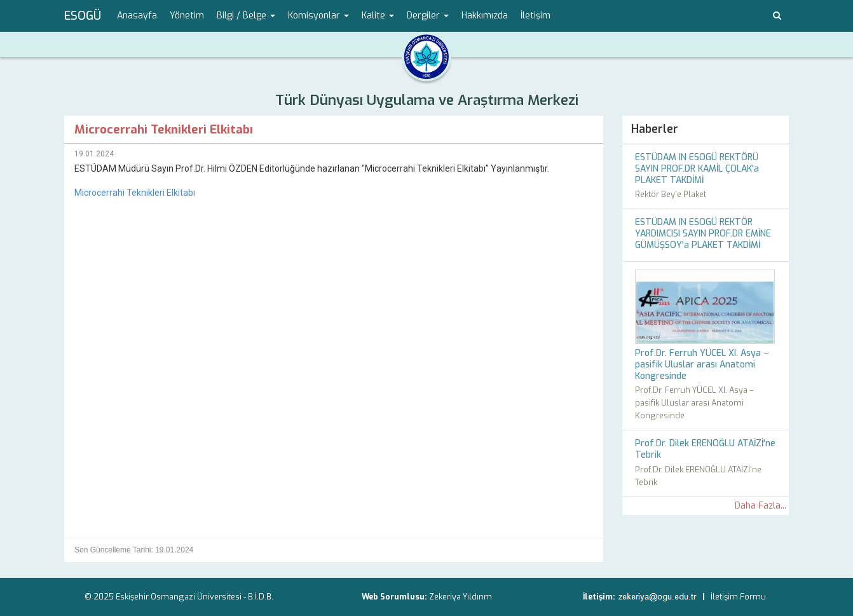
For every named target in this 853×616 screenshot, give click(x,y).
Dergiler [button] (428, 16)
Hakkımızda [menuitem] (485, 16)
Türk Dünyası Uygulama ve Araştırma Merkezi (427, 100)
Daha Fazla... (761, 506)
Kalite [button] (378, 16)
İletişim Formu (738, 597)
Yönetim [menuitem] (187, 16)
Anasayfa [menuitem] (137, 16)
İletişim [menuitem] (536, 16)
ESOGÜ (83, 16)
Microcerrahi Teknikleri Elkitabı (135, 193)
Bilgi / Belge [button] (246, 16)
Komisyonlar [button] (318, 16)
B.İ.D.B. (261, 597)
